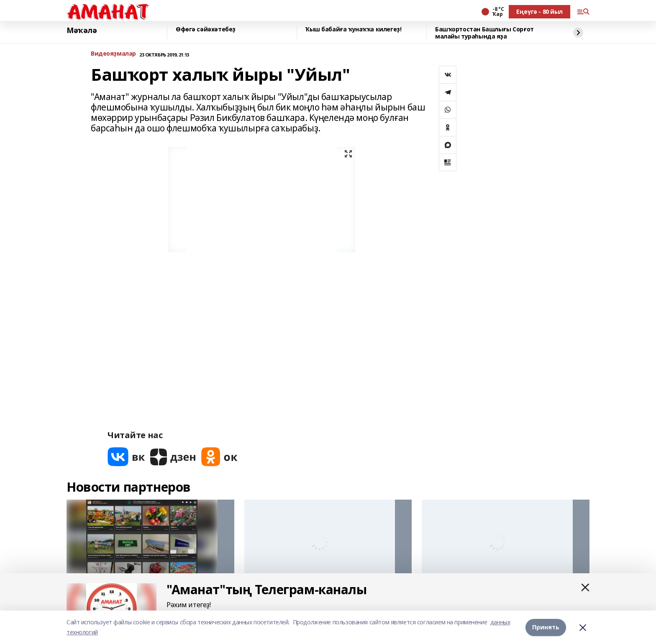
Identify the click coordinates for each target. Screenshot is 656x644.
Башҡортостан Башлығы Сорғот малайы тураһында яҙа (484, 33)
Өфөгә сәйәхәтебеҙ (206, 30)
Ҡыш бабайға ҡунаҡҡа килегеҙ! (353, 30)
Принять (546, 627)
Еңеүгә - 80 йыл (539, 12)
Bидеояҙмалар (113, 54)
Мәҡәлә (82, 31)
